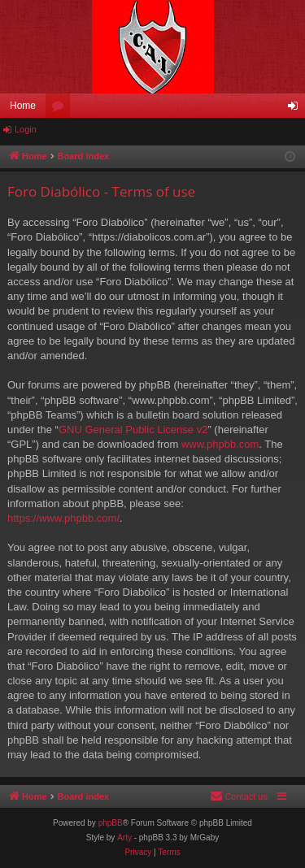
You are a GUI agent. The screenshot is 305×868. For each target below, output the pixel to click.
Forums (61, 109)
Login (26, 129)
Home (23, 106)
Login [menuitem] (296, 109)
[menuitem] (239, 796)
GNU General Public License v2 (133, 430)
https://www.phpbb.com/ (63, 518)
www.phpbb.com (220, 444)
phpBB (111, 823)
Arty (124, 838)
